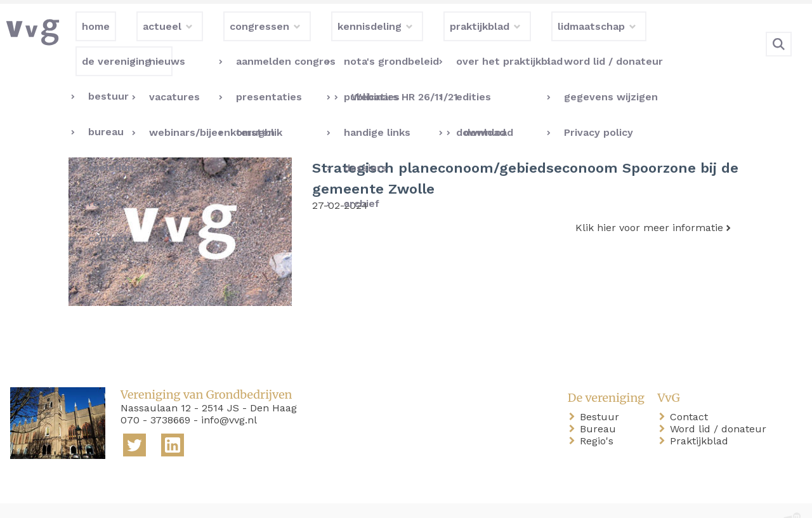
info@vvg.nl (229, 394)
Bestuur (602, 391)
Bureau (600, 403)
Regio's (599, 415)
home (27, 498)
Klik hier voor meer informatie (649, 202)
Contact (691, 391)
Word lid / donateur (721, 403)
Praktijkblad (702, 415)
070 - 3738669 (155, 394)
